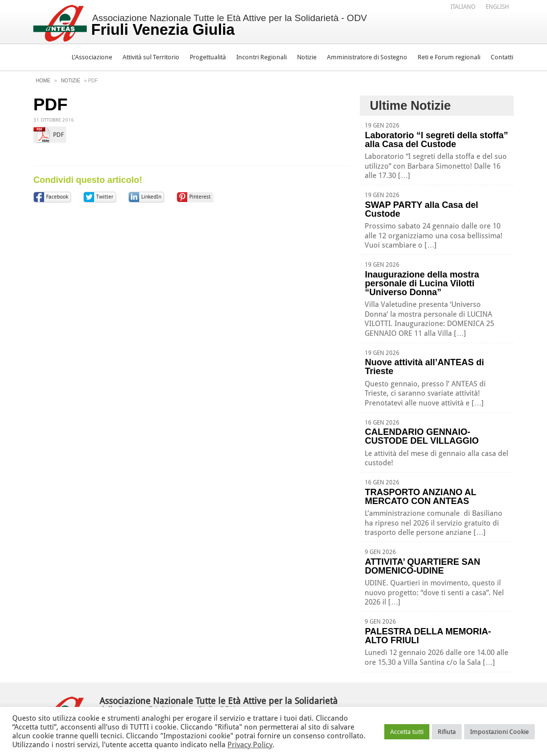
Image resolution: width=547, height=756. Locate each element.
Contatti (502, 57)
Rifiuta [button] (447, 732)
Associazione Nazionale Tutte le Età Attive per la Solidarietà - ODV (229, 25)
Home (43, 81)
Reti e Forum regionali (449, 57)
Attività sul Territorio (151, 57)
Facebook (57, 197)
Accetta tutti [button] (407, 732)
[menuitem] (463, 6)
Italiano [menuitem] (463, 7)
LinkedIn (151, 197)
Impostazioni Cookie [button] (499, 732)
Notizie (307, 57)
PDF (58, 135)
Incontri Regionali (261, 57)
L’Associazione (92, 57)
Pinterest (200, 197)
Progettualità (208, 57)
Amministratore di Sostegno (367, 57)
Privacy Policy (250, 745)
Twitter (105, 197)
